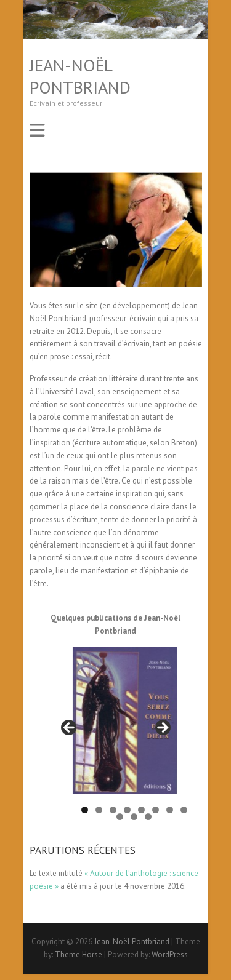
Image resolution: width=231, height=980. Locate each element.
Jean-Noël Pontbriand (80, 76)
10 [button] (134, 817)
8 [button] (184, 810)
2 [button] (99, 810)
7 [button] (170, 810)
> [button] (162, 728)
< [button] (70, 728)
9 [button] (120, 817)
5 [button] (141, 810)
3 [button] (113, 810)
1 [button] (85, 810)
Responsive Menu (37, 130)
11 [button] (148, 817)
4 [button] (127, 810)
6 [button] (156, 810)
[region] (116, 731)
